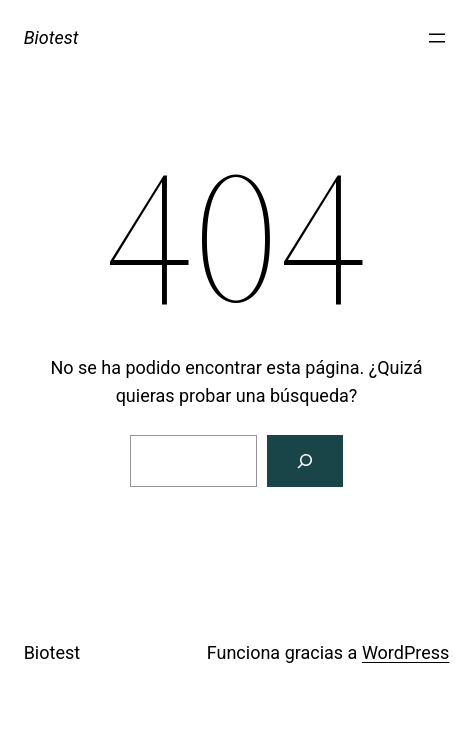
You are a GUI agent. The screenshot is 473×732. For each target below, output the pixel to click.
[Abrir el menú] (437, 38)
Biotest (51, 37)
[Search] (305, 461)
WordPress (405, 652)
